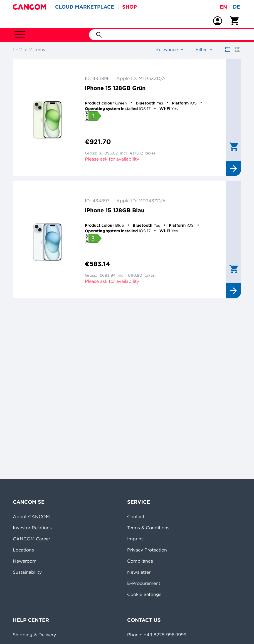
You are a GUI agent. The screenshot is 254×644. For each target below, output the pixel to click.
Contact (136, 516)
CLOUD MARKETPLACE (85, 7)
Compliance (140, 561)
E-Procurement (144, 583)
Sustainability (27, 572)
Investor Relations (32, 528)
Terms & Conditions (148, 528)
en (223, 7)
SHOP (130, 7)
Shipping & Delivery (34, 635)
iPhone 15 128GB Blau (115, 210)
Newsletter (139, 572)
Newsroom (25, 561)
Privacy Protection (147, 550)
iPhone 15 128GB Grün (115, 88)
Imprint (135, 539)
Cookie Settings (144, 594)
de (236, 7)
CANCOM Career (31, 539)
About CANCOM (31, 516)
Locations (23, 550)
